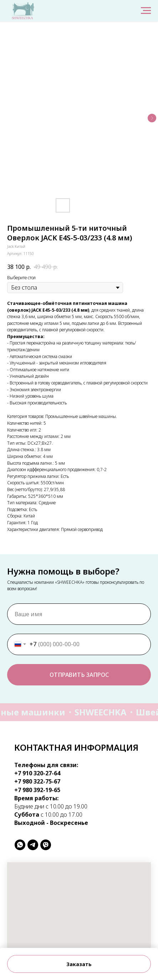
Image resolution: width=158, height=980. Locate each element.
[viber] (46, 845)
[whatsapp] (20, 845)
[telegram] (33, 845)
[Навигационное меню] (146, 11)
